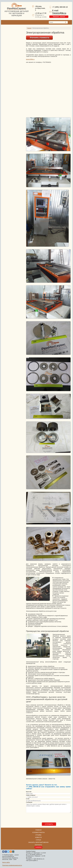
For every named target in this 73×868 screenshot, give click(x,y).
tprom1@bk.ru (30, 59)
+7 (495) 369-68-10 (60, 7)
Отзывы (38, 835)
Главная (29, 28)
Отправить (49, 824)
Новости (38, 837)
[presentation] (40, 819)
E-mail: (59, 12)
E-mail (28, 799)
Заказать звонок (59, 17)
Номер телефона (31, 795)
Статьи (38, 840)
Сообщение (29, 802)
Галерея (38, 847)
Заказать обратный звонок (38, 842)
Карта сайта (6, 862)
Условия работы (38, 832)
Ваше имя (29, 792)
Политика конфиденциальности (12, 865)
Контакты (38, 845)
